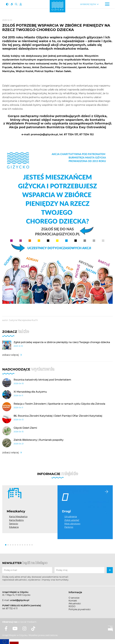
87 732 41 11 (12, 608)
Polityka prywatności (80, 609)
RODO (72, 606)
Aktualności (75, 604)
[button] (6, 545)
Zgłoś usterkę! (72, 520)
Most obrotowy (72, 524)
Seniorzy (14, 524)
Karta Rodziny (16, 520)
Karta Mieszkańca (18, 517)
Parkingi (69, 527)
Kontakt (73, 601)
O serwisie (74, 598)
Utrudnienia (71, 517)
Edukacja (14, 527)
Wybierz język (88, 4)
